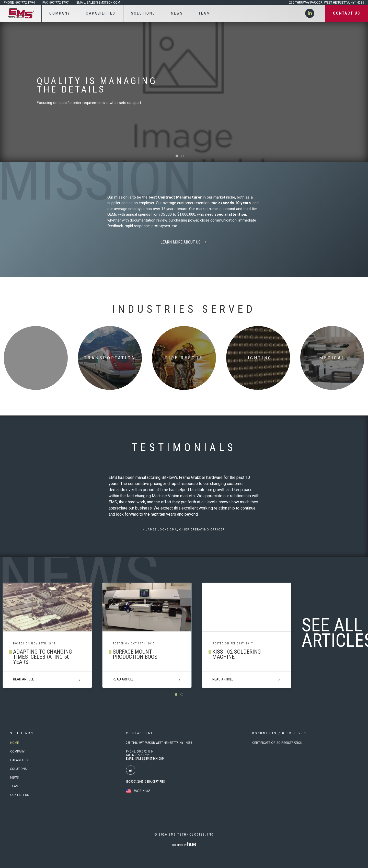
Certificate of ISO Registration (277, 743)
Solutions (18, 769)
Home (15, 743)
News (14, 778)
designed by (184, 845)
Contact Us (20, 795)
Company (17, 751)
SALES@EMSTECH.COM (150, 759)
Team (14, 786)
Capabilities (20, 760)
